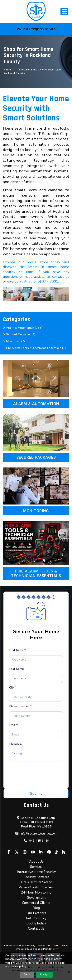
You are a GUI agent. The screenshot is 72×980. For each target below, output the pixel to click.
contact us (61, 277)
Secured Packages (36, 457)
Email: (14, 725)
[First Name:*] (36, 660)
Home (7, 70)
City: (13, 688)
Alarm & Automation (36, 404)
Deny (27, 974)
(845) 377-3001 (45, 281)
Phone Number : (20, 706)
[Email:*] (36, 735)
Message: (15, 744)
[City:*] (36, 697)
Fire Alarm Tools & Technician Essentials (36, 573)
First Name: (17, 650)
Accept (44, 974)
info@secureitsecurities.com (39, 834)
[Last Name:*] (36, 678)
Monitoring (36, 511)
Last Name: (17, 669)
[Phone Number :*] (36, 716)
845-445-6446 (39, 841)
